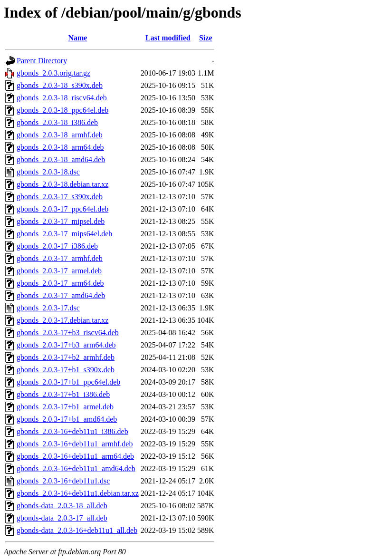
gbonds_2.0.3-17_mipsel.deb (61, 221)
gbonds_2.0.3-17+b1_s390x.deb (66, 370)
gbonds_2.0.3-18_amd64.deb (61, 159)
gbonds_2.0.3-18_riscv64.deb (62, 98)
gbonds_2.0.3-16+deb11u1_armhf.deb (75, 444)
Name (77, 38)
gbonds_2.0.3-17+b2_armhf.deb (66, 357)
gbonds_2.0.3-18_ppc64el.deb (62, 110)
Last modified (168, 38)
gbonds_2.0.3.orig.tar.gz (53, 73)
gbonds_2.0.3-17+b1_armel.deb (65, 407)
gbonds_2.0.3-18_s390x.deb (60, 85)
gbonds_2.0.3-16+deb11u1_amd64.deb (76, 468)
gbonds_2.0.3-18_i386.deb (57, 122)
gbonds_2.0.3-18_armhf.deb (60, 135)
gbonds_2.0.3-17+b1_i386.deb (63, 394)
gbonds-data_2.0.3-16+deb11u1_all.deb (77, 530)
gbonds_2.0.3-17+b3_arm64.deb (66, 345)
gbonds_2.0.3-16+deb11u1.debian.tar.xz (78, 493)
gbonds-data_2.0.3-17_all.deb (62, 518)
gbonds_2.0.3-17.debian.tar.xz (62, 320)
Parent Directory (42, 61)
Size (206, 38)
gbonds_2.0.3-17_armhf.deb (60, 258)
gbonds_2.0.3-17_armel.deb (59, 271)
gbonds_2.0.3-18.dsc (48, 172)
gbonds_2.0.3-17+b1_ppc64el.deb (68, 382)
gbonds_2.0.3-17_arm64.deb (60, 283)
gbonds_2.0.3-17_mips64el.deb (64, 234)
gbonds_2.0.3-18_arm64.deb (60, 147)
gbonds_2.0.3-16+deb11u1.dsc (63, 481)
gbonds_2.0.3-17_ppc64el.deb (62, 209)
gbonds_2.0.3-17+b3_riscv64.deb (68, 333)
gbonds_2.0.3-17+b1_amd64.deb (67, 419)
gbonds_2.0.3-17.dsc (48, 308)
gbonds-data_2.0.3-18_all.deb (62, 506)
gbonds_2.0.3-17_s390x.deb (60, 197)
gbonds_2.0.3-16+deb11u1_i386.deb (72, 431)
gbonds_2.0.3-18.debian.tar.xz (62, 184)
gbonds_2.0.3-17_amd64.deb (61, 295)
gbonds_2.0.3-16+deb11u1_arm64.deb (75, 456)
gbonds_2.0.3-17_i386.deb (57, 246)
